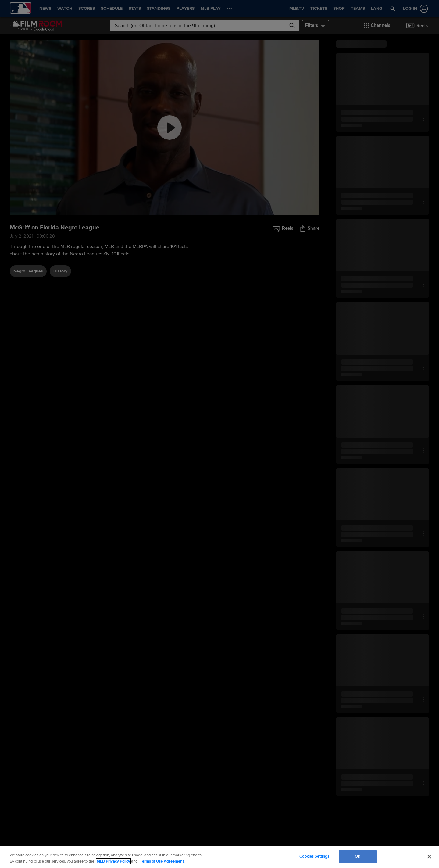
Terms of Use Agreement (162, 861)
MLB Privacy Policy (113, 861)
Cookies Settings (314, 856)
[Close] (429, 856)
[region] (220, 857)
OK (358, 856)
